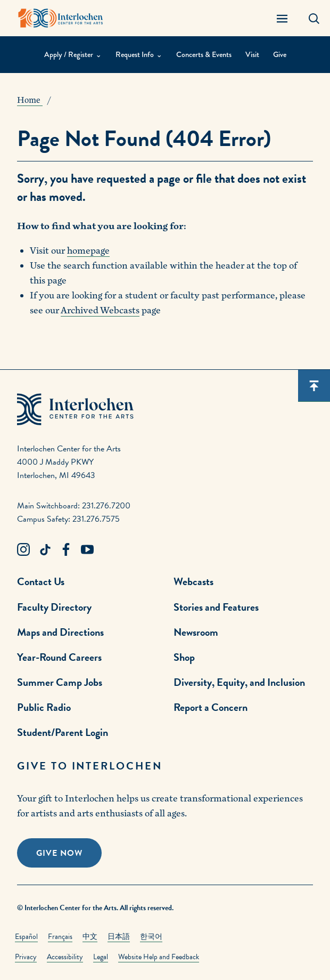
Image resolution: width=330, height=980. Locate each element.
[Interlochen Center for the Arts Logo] (61, 18)
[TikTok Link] (45, 550)
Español (26, 937)
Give (280, 55)
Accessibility (65, 957)
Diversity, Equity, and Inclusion (239, 682)
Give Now (59, 853)
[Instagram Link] (23, 550)
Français (60, 937)
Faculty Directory (54, 607)
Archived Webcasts (100, 310)
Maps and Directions (60, 632)
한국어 (151, 937)
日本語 (119, 937)
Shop (184, 657)
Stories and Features (216, 607)
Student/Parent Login (63, 732)
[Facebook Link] (66, 550)
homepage (88, 251)
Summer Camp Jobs (60, 682)
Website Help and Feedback (159, 957)
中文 (90, 937)
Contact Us (41, 581)
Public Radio (44, 707)
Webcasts (193, 581)
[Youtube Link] (87, 550)
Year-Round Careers (59, 657)
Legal (101, 957)
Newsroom (196, 632)
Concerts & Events (204, 55)
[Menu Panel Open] (282, 18)
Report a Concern (211, 707)
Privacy (26, 957)
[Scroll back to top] (314, 386)
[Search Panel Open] (314, 18)
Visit (252, 55)
